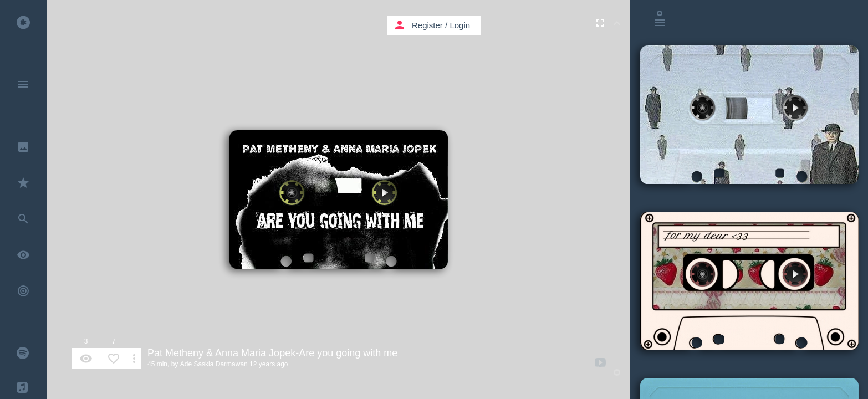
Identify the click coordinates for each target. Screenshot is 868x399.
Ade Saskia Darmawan (214, 364)
